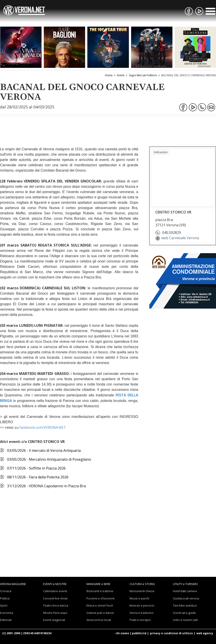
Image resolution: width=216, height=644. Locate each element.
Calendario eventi (55, 591)
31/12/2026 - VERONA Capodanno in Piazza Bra (46, 486)
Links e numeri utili (185, 620)
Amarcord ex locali (99, 620)
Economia (7, 613)
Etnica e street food (100, 605)
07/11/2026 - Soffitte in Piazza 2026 (36, 468)
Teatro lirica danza (56, 605)
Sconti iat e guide (184, 613)
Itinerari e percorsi (142, 605)
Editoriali (6, 620)
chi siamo (122, 633)
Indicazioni (161, 152)
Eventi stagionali (54, 620)
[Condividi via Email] (211, 107)
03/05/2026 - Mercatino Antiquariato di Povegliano (49, 459)
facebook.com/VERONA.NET (43, 427)
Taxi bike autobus (185, 605)
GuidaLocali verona (186, 598)
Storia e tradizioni (141, 613)
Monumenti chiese (142, 591)
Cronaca (6, 591)
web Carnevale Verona (180, 238)
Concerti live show (55, 598)
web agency (205, 633)
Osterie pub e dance (100, 613)
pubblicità (139, 633)
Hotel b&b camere (185, 591)
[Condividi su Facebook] (183, 107)
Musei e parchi (139, 598)
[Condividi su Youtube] (193, 107)
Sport (4, 605)
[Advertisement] (108, 125)
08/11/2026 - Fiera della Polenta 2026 (38, 477)
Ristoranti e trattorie (100, 591)
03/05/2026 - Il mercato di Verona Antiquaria (44, 450)
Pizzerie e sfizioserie (101, 598)
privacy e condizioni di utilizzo (171, 633)
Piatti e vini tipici (140, 620)
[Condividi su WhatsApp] (202, 107)
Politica (5, 598)
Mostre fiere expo (55, 613)
